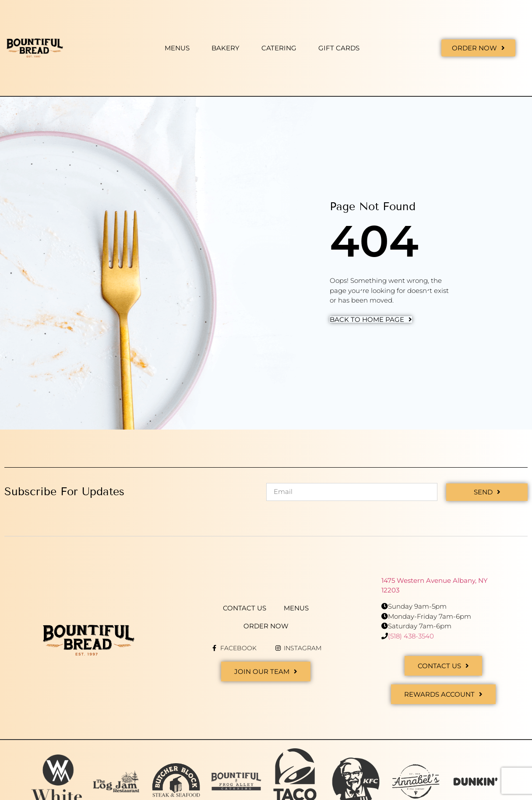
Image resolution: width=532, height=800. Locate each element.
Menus (177, 48)
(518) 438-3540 (411, 636)
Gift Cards (339, 48)
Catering (279, 48)
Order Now (266, 626)
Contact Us (245, 608)
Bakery (225, 48)
